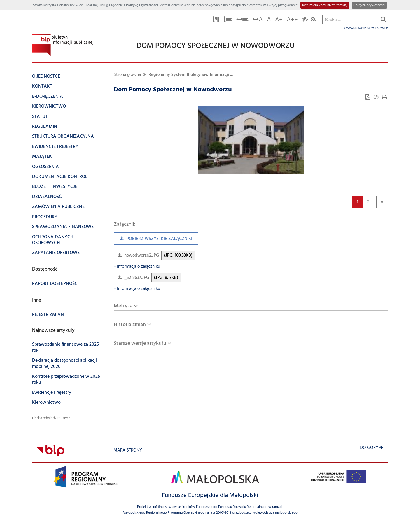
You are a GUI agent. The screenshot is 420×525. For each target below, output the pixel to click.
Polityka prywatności (369, 5)
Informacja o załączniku (137, 267)
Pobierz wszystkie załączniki (153, 240)
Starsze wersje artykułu (140, 343)
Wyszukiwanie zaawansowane (366, 28)
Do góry (372, 448)
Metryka (123, 306)
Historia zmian (130, 325)
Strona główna (127, 75)
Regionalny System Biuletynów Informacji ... (191, 75)
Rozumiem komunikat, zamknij (325, 5)
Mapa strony (128, 450)
